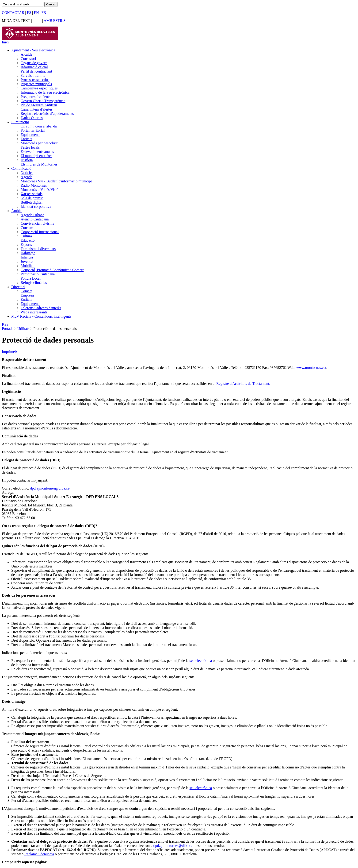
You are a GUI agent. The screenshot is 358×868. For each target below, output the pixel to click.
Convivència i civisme (37, 223)
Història (27, 160)
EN (36, 13)
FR (44, 13)
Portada (8, 329)
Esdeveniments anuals (37, 152)
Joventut (27, 261)
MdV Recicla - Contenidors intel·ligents (41, 316)
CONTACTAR (13, 13)
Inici (5, 42)
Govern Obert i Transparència (43, 101)
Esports (26, 245)
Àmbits (17, 211)
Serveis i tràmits (33, 75)
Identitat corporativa (36, 206)
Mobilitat (28, 266)
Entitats (26, 139)
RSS (5, 324)
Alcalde (27, 54)
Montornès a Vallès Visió (40, 190)
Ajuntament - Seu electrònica (33, 50)
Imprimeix (10, 352)
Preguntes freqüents (36, 97)
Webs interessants (34, 312)
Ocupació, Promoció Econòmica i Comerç (52, 270)
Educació (28, 240)
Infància (27, 257)
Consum (27, 228)
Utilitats (23, 329)
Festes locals (30, 147)
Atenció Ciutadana (35, 219)
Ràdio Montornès (34, 185)
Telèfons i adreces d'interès (41, 308)
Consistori (28, 59)
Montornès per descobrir (39, 143)
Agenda (27, 177)
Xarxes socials (32, 194)
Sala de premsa (32, 198)
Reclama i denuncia (39, 854)
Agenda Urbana (32, 215)
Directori (18, 287)
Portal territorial (33, 130)
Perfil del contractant (36, 71)
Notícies (27, 173)
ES (29, 13)
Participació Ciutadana (38, 274)
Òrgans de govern (34, 63)
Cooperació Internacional (40, 232)
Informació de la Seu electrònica (45, 92)
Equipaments (30, 135)
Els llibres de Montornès (39, 164)
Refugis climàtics (34, 283)
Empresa (27, 295)
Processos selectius (35, 80)
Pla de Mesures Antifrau (39, 105)
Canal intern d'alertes (36, 109)
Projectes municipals (36, 84)
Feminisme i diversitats (38, 249)
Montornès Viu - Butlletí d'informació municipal (57, 181)
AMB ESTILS (55, 21)
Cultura (26, 236)
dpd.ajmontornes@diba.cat (50, 488)
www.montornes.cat (311, 368)
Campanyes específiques (39, 88)
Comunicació (21, 168)
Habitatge (28, 253)
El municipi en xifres (36, 156)
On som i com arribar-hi (39, 126)
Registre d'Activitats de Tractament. (244, 384)
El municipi (20, 122)
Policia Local (31, 278)
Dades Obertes (32, 118)
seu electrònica (201, 661)
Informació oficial (34, 67)
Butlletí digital (32, 202)
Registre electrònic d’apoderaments (47, 114)
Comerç (27, 291)
